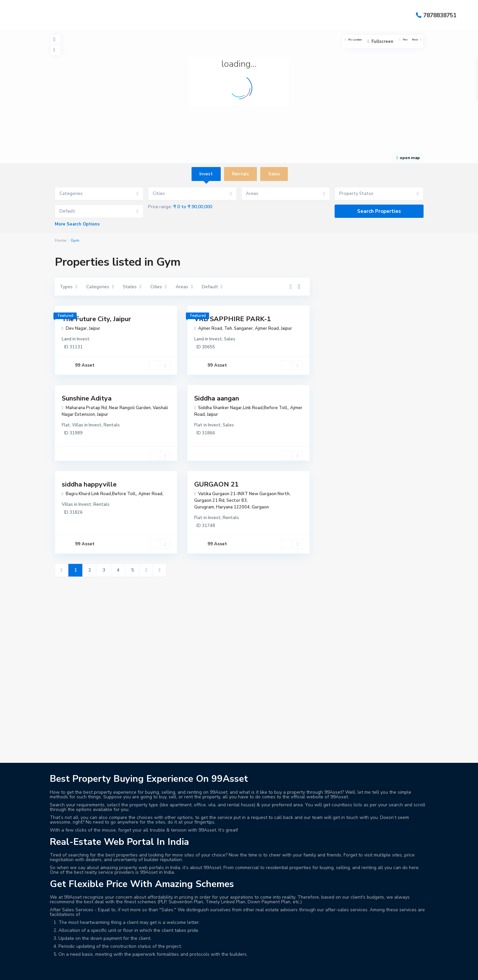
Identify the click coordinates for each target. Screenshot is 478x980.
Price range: (160, 207)
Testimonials (409, 976)
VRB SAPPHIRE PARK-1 (233, 319)
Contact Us (351, 961)
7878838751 (440, 15)
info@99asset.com (83, 853)
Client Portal (280, 961)
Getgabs (106, 948)
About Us (73, 961)
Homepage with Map (143, 969)
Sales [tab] (274, 174)
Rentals (112, 425)
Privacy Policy (222, 969)
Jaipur (95, 328)
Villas (78, 425)
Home (60, 240)
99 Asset (85, 365)
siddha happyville (89, 484)
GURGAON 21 (216, 484)
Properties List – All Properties (279, 969)
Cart (223, 961)
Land (67, 339)
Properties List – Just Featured (354, 969)
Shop (329, 976)
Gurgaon (260, 507)
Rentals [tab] (240, 174)
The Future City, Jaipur (96, 319)
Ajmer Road (267, 328)
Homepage (101, 969)
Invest (83, 339)
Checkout (247, 961)
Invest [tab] (206, 174)
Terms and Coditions (365, 976)
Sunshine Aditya (87, 398)
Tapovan (353, 865)
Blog (143, 961)
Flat (66, 425)
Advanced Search (111, 961)
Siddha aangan (217, 398)
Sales (230, 339)
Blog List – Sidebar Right (183, 961)
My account (186, 969)
